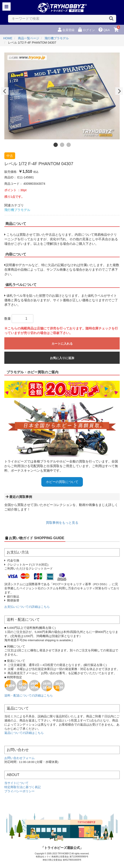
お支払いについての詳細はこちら (27, 607)
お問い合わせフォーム (19, 758)
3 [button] (69, 145)
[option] (62, 96)
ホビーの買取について (62, 482)
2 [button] (62, 145)
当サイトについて (16, 783)
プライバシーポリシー (19, 791)
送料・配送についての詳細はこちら (29, 696)
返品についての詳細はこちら (24, 733)
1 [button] (56, 145)
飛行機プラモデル (17, 210)
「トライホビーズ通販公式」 (62, 848)
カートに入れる (62, 344)
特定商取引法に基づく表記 (23, 787)
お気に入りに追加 (62, 358)
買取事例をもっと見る (62, 523)
